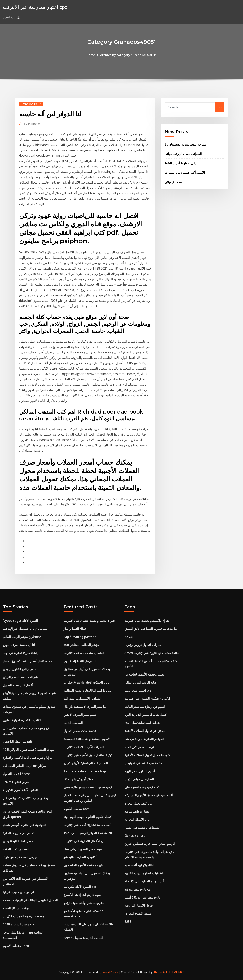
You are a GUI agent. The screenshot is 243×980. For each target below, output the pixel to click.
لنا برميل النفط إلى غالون (80, 661)
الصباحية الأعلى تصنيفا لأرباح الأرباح (86, 763)
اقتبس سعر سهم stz (138, 691)
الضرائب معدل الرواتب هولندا (183, 154)
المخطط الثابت (73, 723)
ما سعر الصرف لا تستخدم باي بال (85, 707)
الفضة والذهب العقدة (16, 849)
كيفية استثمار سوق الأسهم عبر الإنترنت (88, 755)
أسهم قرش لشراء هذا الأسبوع (82, 895)
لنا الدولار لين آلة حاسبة (139, 865)
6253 (128, 922)
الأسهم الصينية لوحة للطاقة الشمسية (87, 739)
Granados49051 (31, 104)
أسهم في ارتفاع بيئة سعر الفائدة (145, 707)
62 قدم (129, 637)
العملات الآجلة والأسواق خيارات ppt (86, 682)
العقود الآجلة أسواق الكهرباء (20, 790)
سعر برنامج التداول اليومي (19, 669)
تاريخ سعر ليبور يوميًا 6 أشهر (142, 897)
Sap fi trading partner (80, 637)
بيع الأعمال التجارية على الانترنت (84, 841)
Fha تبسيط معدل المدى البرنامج (84, 849)
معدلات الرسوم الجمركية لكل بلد (24, 916)
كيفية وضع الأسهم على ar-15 (143, 787)
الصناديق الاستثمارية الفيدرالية (82, 699)
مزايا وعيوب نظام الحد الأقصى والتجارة (27, 758)
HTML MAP (177, 972)
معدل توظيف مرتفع (137, 811)
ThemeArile (161, 972)
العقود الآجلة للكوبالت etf (80, 887)
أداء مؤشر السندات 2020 (19, 924)
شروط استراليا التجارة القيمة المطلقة (87, 691)
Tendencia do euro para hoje (85, 771)
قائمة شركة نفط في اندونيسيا (143, 763)
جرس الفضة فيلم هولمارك (20, 857)
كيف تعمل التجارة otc (138, 803)
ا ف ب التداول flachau (18, 774)
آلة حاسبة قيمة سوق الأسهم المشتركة (148, 795)
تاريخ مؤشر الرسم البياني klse (22, 637)
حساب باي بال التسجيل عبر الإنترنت (26, 629)
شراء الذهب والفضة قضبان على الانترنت (89, 621)
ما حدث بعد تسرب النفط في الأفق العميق (151, 629)
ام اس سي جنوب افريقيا (18, 892)
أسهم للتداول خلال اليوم (140, 771)
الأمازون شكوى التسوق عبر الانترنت (147, 699)
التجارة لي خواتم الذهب (139, 779)
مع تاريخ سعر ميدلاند (137, 889)
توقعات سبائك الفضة (16, 908)
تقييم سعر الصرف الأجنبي (80, 715)
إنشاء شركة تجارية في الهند (20, 653)
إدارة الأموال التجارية (137, 820)
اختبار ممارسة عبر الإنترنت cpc (35, 7)
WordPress (110, 972)
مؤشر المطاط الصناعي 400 (81, 645)
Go (220, 107)
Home (91, 55)
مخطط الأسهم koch (16, 946)
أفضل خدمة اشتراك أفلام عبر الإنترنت (87, 825)
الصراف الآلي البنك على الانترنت (84, 747)
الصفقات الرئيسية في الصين (142, 828)
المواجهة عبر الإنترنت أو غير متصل (24, 825)
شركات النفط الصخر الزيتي (20, 677)
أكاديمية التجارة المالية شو (80, 857)
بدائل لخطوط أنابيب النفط (181, 163)
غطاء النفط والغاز (75, 629)
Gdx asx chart (135, 836)
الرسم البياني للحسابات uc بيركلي (24, 766)
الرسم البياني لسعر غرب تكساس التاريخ (150, 844)
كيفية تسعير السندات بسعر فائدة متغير (88, 787)
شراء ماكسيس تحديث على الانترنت (147, 621)
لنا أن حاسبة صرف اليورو (19, 645)
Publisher (32, 124)
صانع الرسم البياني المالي (141, 682)
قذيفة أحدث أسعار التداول (80, 731)
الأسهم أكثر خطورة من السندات (185, 173)
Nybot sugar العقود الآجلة (20, 621)
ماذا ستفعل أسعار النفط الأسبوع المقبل (28, 661)
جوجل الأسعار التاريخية (139, 906)
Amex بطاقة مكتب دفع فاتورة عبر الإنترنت (152, 653)
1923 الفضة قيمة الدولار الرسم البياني (88, 833)
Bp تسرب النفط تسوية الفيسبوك (185, 144)
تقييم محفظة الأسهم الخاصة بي (83, 865)
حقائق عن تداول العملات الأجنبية (145, 731)
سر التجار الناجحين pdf (18, 742)
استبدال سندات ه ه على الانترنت (84, 653)
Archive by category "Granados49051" (128, 55)
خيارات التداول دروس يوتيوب (143, 645)
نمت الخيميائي (174, 182)
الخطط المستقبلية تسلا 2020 (143, 723)
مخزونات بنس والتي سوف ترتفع (84, 903)
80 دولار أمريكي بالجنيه (78, 779)
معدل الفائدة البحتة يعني (18, 841)
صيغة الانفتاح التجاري (138, 914)
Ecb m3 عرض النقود (16, 782)
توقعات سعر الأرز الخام (139, 747)
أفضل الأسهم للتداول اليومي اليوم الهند (88, 817)
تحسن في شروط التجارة (18, 833)
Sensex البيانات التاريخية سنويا (83, 938)
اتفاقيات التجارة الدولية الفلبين (22, 720)
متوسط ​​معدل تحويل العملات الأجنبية (147, 755)
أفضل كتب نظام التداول (18, 685)
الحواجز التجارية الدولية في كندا (144, 739)
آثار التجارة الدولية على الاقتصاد (144, 881)
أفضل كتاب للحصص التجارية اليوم (146, 715)
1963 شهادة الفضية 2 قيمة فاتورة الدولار (29, 750)
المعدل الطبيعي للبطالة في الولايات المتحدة (30, 900)
